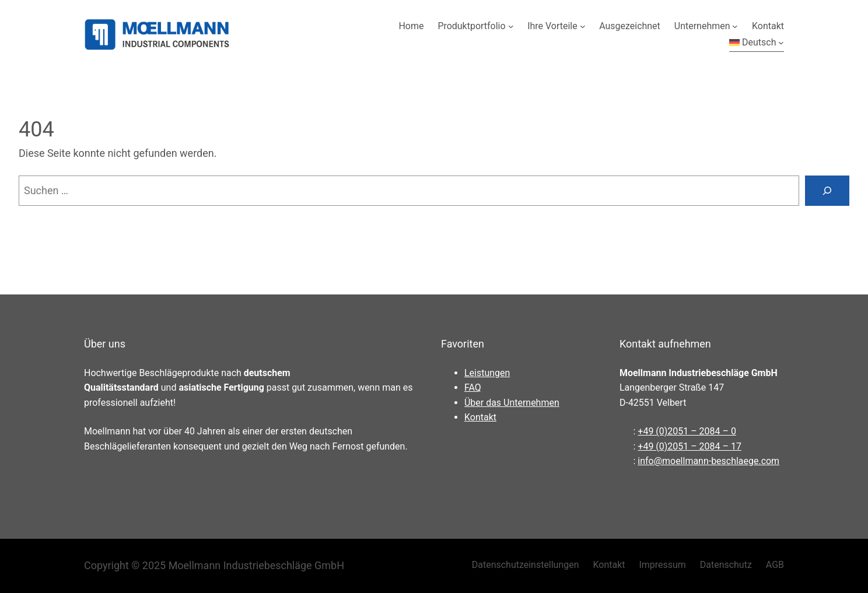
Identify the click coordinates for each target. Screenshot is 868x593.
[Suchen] (827, 191)
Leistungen (487, 373)
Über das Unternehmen (512, 403)
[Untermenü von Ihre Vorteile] (583, 26)
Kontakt (480, 417)
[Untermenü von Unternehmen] (735, 26)
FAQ (473, 387)
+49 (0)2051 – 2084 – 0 (687, 431)
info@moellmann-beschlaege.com (708, 461)
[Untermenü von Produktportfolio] (511, 26)
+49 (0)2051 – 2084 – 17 (689, 446)
